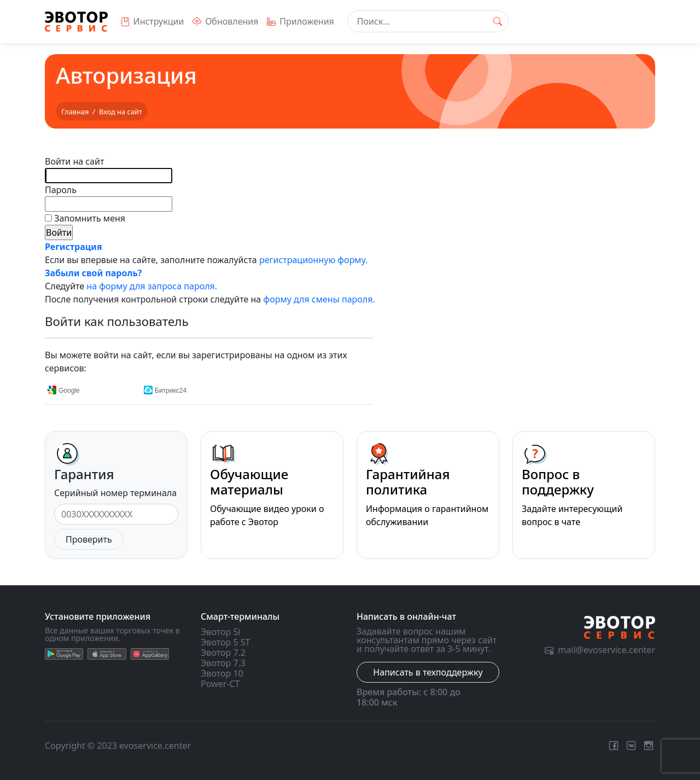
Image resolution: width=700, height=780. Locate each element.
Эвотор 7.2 (223, 653)
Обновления (225, 21)
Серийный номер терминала (115, 493)
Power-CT (220, 684)
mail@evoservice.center (600, 650)
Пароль (61, 190)
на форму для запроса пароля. (152, 286)
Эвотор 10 (222, 673)
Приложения (300, 21)
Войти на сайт (74, 161)
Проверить (89, 539)
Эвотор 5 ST (225, 642)
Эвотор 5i (221, 632)
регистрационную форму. (314, 260)
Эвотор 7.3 (223, 663)
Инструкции (153, 21)
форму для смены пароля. (319, 299)
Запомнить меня (89, 218)
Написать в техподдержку (428, 672)
